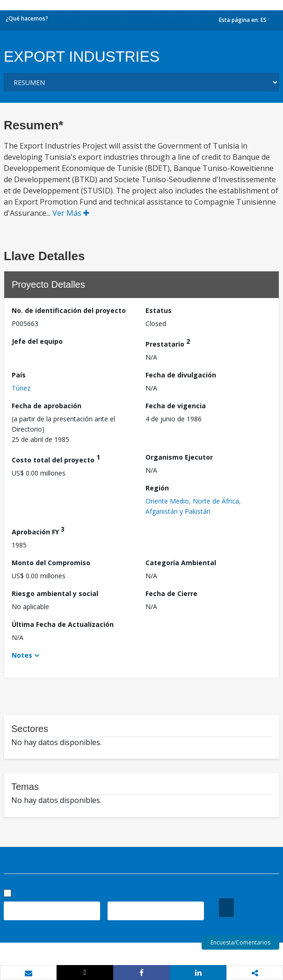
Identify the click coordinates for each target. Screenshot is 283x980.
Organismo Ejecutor (179, 457)
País (19, 375)
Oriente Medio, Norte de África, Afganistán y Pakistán (193, 506)
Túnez (21, 388)
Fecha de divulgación (181, 375)
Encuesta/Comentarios (240, 942)
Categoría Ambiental (181, 563)
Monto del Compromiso (51, 563)
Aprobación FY (38, 530)
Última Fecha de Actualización (63, 624)
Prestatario (168, 343)
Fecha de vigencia (176, 406)
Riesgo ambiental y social (55, 593)
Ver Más (71, 213)
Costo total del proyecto (56, 458)
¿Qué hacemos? (27, 18)
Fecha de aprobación (47, 406)
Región (157, 488)
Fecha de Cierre (171, 593)
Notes (22, 655)
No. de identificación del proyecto (69, 310)
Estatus (159, 310)
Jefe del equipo (37, 341)
